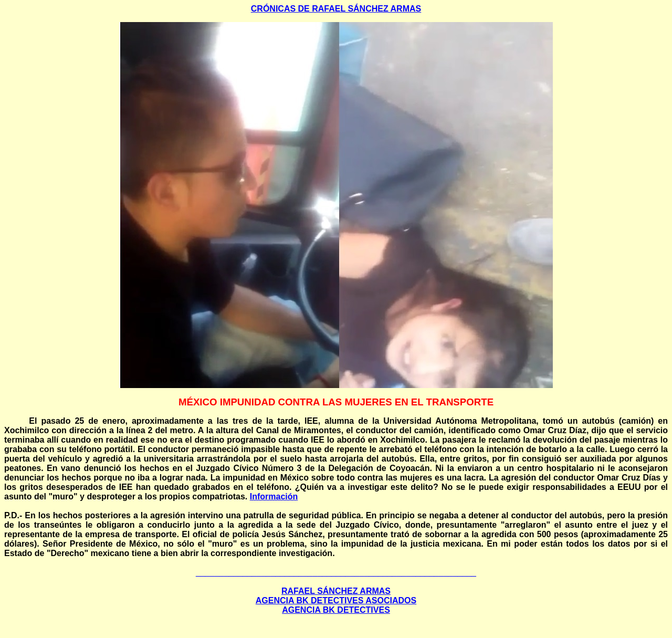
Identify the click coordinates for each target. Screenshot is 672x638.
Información (274, 496)
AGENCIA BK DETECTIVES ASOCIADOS (336, 600)
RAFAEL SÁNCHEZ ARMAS (336, 591)
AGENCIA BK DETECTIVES (336, 610)
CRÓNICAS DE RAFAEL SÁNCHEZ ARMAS (336, 9)
